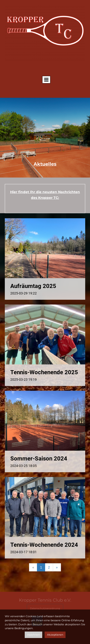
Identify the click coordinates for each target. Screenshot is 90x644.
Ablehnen (33, 635)
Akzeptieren (55, 635)
